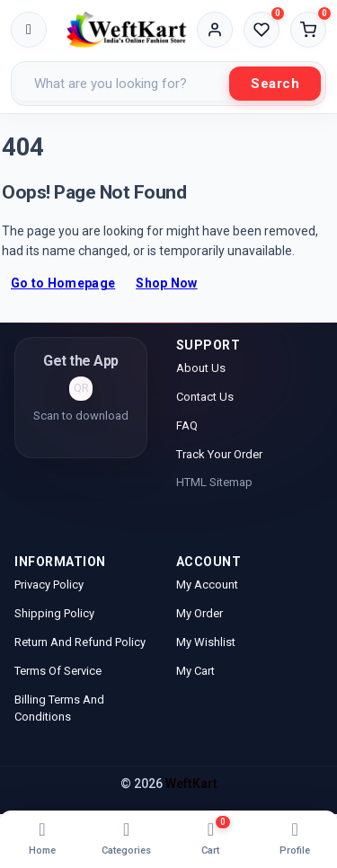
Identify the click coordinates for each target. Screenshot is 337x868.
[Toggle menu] (29, 30)
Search (275, 84)
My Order (200, 613)
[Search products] (123, 84)
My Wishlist (206, 642)
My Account (208, 585)
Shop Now (166, 283)
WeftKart (191, 784)
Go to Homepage (63, 283)
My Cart (195, 671)
